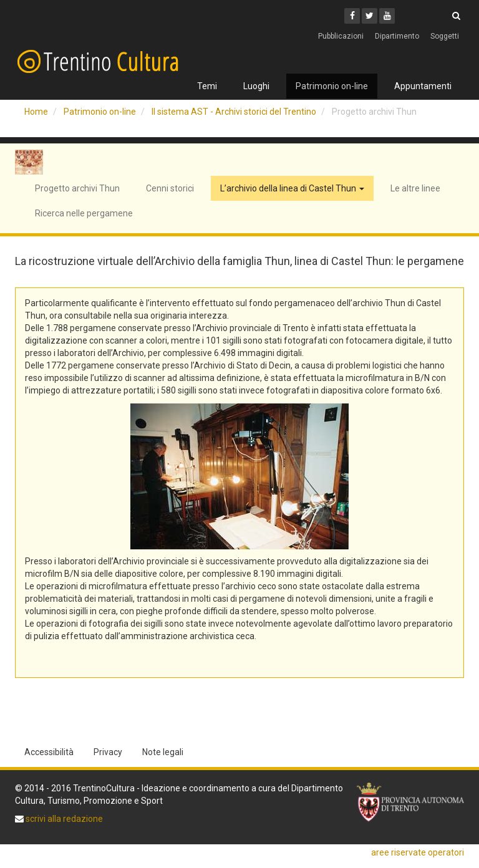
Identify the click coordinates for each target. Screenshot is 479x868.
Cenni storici (170, 188)
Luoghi (256, 86)
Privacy (108, 752)
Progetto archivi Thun (77, 188)
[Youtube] (387, 16)
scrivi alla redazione (63, 819)
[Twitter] (370, 16)
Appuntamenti (423, 86)
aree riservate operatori (418, 852)
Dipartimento (397, 36)
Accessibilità (49, 752)
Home (36, 112)
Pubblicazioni (341, 36)
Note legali (163, 752)
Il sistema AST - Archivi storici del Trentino (234, 112)
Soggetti (445, 36)
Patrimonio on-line (332, 86)
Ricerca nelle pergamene (84, 213)
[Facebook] (352, 16)
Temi (207, 86)
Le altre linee (415, 188)
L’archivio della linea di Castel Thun (292, 188)
